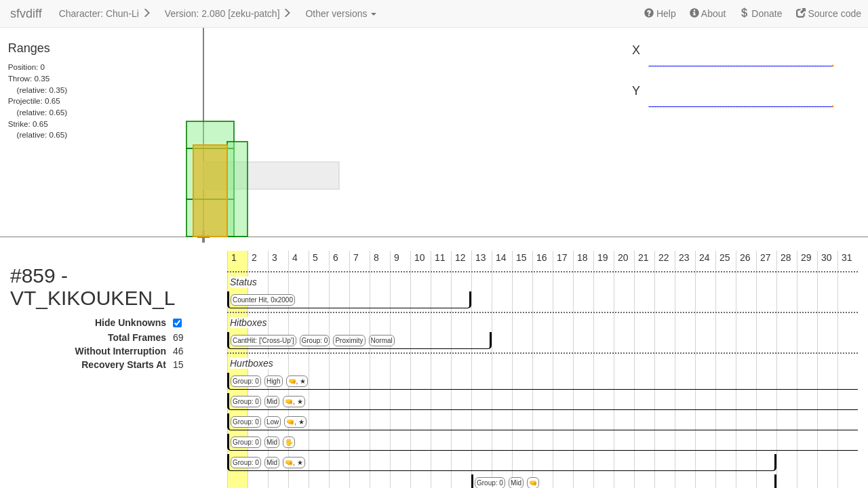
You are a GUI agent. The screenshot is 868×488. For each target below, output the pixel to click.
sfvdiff (26, 14)
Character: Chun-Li (105, 14)
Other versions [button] (341, 14)
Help (660, 14)
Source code (829, 14)
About (708, 14)
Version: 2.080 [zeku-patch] (229, 14)
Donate (761, 14)
